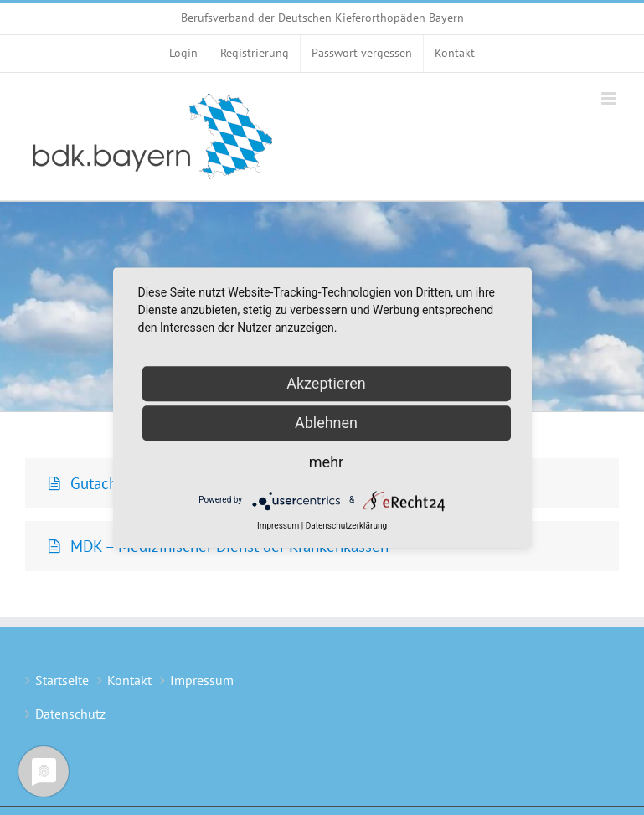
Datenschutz (70, 714)
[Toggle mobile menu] (610, 98)
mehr (326, 462)
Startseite (62, 680)
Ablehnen (326, 423)
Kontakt (129, 680)
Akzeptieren (326, 383)
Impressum (202, 680)
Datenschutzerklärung (346, 526)
